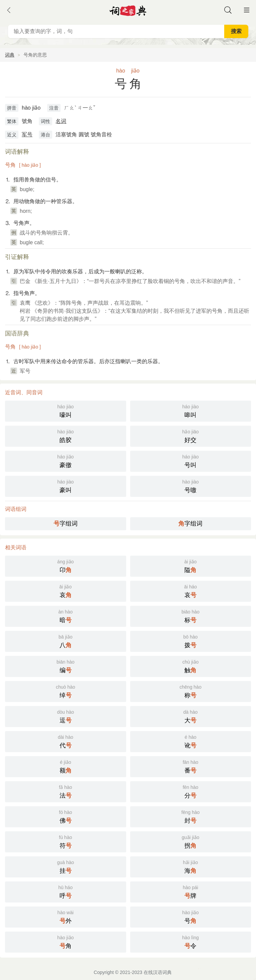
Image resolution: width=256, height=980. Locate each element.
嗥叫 (191, 410)
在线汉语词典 (158, 972)
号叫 (191, 461)
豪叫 (66, 486)
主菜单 (247, 10)
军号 (27, 134)
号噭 (191, 486)
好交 (191, 436)
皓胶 (66, 436)
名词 (61, 121)
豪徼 (66, 461)
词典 (10, 55)
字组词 (66, 524)
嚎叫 (66, 410)
